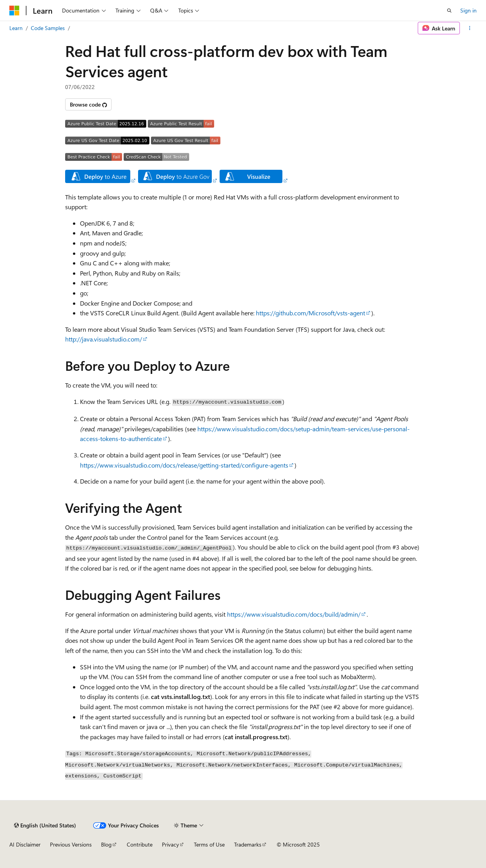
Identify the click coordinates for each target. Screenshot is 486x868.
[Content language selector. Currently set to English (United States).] (45, 825)
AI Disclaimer (25, 844)
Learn (16, 28)
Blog (106, 844)
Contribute (140, 844)
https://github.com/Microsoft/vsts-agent (310, 313)
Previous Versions (71, 844)
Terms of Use (209, 844)
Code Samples (48, 28)
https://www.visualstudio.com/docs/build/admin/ (294, 614)
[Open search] (449, 11)
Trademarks (248, 844)
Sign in (468, 10)
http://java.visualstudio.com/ (104, 339)
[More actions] (470, 28)
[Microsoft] (14, 11)
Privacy (170, 844)
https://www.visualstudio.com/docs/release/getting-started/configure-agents (184, 465)
